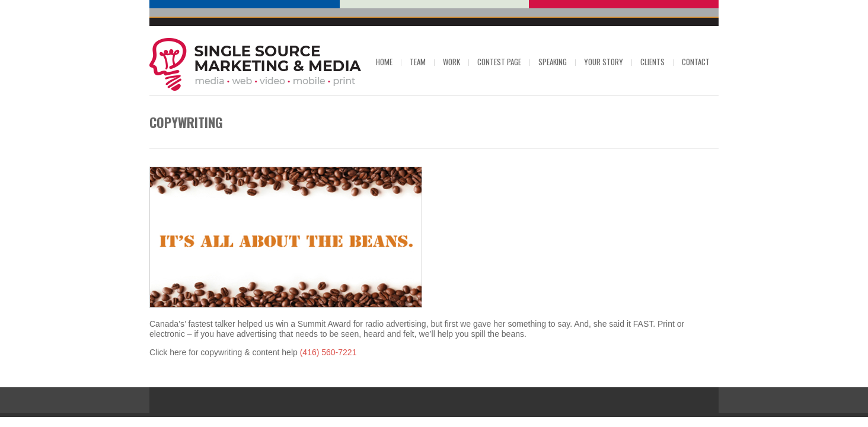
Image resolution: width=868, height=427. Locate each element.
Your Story (604, 62)
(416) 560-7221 (328, 352)
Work (451, 62)
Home (384, 62)
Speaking (553, 62)
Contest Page (499, 62)
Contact (696, 62)
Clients (652, 62)
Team (418, 62)
